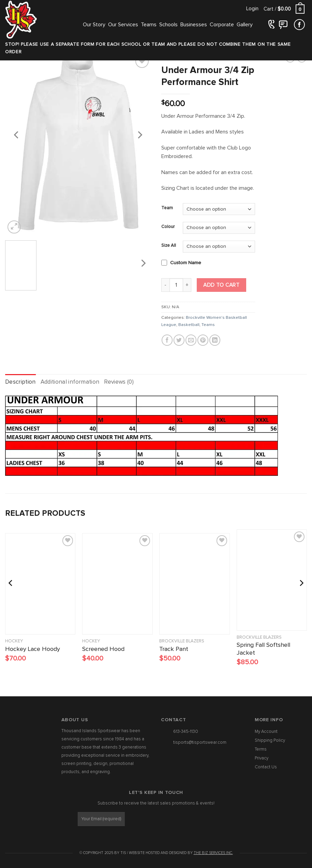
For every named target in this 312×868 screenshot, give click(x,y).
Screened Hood (103, 649)
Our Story (94, 25)
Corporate (222, 25)
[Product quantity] (176, 285)
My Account (266, 732)
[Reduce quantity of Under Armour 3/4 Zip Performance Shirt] (165, 285)
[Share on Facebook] (167, 340)
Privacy (262, 758)
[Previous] (17, 135)
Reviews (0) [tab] (119, 382)
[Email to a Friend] (191, 340)
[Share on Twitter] (179, 340)
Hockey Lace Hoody (33, 649)
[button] (252, 9)
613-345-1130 (186, 732)
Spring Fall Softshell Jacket (263, 649)
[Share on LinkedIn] (215, 340)
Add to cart (221, 285)
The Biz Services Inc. (213, 853)
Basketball (189, 325)
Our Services (123, 25)
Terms (261, 749)
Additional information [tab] (70, 382)
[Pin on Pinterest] (203, 340)
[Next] (139, 135)
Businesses (194, 25)
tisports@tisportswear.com (200, 743)
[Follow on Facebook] (299, 25)
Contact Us (266, 767)
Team (167, 208)
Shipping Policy (270, 741)
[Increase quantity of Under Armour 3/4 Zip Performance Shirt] (187, 285)
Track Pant (174, 649)
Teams (149, 25)
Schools (168, 25)
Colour (168, 227)
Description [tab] (20, 382)
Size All (169, 246)
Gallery (245, 25)
